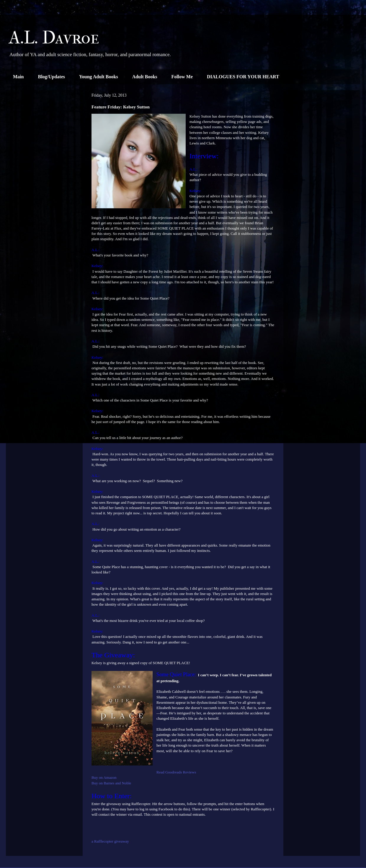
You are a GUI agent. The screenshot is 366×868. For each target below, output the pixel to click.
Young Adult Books (99, 77)
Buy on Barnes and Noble (111, 783)
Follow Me (182, 77)
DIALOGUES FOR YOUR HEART (243, 77)
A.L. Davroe (54, 38)
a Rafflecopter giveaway (110, 841)
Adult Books (145, 77)
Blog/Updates (51, 77)
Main (18, 77)
